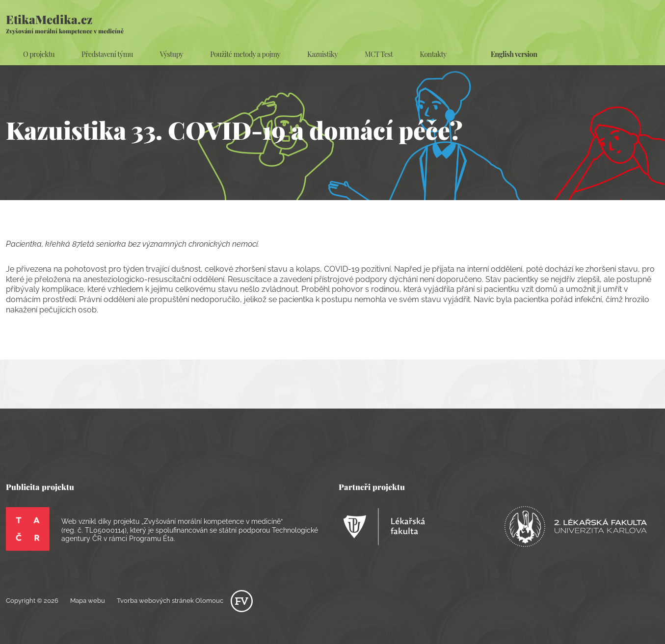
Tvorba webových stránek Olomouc (185, 601)
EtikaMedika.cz (65, 23)
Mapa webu (88, 601)
